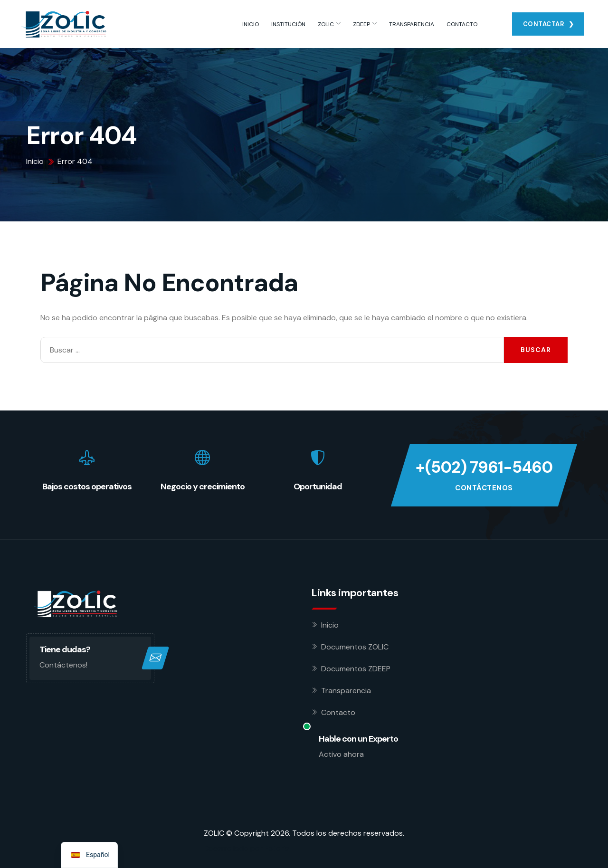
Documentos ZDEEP (356, 669)
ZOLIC (326, 24)
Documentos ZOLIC (355, 647)
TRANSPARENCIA (412, 24)
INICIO (251, 24)
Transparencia (346, 691)
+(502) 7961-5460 (484, 467)
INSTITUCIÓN (288, 24)
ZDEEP (361, 24)
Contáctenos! (63, 665)
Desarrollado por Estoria (247, 848)
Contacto (338, 712)
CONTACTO (462, 24)
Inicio (330, 625)
